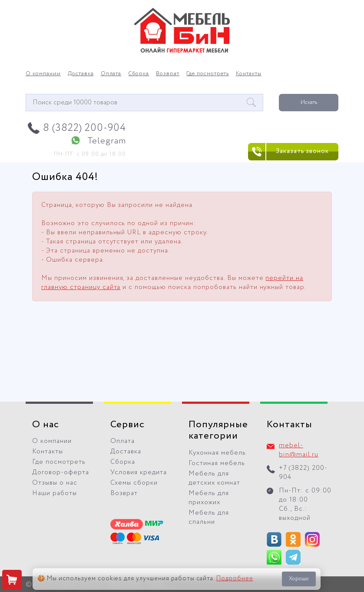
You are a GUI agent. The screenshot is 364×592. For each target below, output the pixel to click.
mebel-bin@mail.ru (299, 450)
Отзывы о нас (55, 483)
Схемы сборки (134, 483)
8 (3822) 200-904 (84, 128)
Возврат (168, 74)
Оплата (111, 74)
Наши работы (55, 493)
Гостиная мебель (217, 463)
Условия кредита (139, 472)
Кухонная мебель (217, 453)
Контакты (249, 74)
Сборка (139, 74)
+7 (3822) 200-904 (303, 473)
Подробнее (235, 579)
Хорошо (299, 579)
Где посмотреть (208, 74)
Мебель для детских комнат (214, 478)
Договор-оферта (61, 472)
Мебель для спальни (209, 517)
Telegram (107, 141)
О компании (43, 74)
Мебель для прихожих (209, 498)
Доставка (81, 74)
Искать (309, 102)
